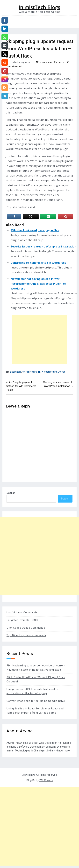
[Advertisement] (40, 339)
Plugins (61, 62)
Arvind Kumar (46, 62)
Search (11, 493)
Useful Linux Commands (22, 613)
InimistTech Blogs (39, 7)
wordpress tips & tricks (53, 372)
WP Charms (46, 780)
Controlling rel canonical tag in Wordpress (38, 263)
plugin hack (16, 372)
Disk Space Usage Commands (26, 628)
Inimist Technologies (18, 751)
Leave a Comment (14, 66)
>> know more (62, 751)
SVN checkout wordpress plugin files (35, 230)
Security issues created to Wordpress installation (43, 246)
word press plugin (32, 372)
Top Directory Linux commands (26, 635)
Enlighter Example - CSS (22, 620)
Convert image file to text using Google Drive (36, 701)
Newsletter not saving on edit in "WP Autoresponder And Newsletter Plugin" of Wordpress (38, 284)
